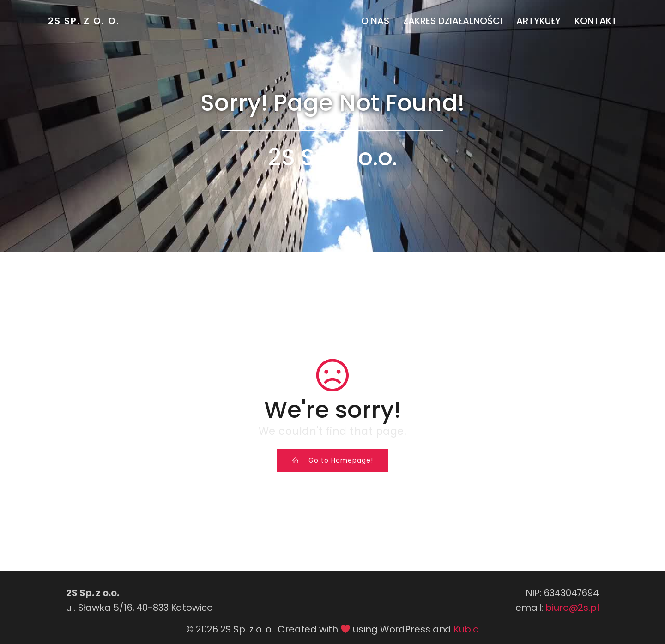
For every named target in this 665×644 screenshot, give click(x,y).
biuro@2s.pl (572, 608)
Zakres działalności (453, 21)
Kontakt (596, 21)
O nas (375, 21)
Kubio (466, 629)
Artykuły (538, 21)
